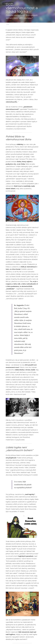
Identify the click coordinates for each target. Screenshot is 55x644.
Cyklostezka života (15, 629)
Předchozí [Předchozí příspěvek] (9, 627)
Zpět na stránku (8, 4)
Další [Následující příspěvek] (30, 627)
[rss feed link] (48, 634)
